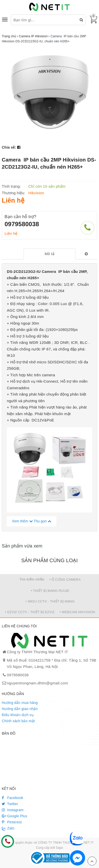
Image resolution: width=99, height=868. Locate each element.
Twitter (10, 804)
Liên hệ (11, 233)
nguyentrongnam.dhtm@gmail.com (37, 683)
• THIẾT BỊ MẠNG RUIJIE (50, 591)
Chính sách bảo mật (18, 721)
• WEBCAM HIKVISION (77, 612)
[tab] (49, 254)
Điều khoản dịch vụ (18, 715)
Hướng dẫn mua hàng (20, 703)
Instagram (13, 810)
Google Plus (14, 816)
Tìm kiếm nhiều (32, 579)
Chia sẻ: (9, 147)
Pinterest (12, 822)
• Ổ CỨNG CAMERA (65, 580)
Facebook (13, 798)
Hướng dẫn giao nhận (20, 709)
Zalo (8, 828)
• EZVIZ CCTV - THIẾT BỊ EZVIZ (30, 612)
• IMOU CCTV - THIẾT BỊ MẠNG (50, 601)
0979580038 (22, 224)
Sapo (59, 848)
